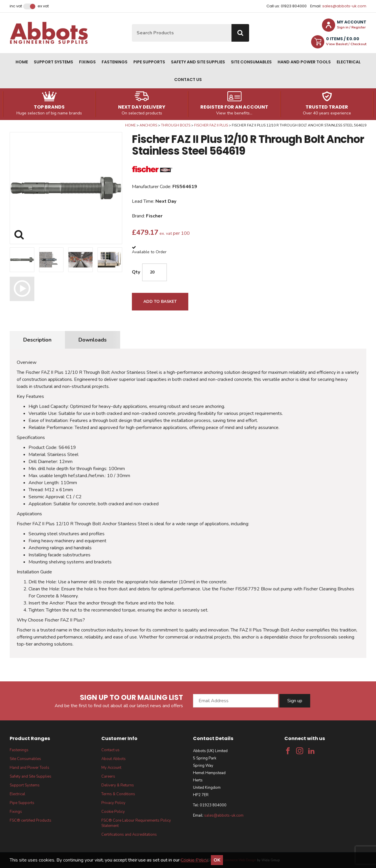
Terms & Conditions (118, 794)
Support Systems (53, 62)
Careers (108, 776)
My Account (111, 768)
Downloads (93, 340)
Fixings (87, 62)
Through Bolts (176, 125)
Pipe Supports (149, 62)
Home (22, 62)
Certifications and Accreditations (129, 835)
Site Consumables (251, 62)
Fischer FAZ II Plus (211, 125)
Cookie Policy (113, 812)
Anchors (148, 125)
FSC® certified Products (31, 820)
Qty (136, 272)
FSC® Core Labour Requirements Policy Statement (136, 823)
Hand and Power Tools (304, 62)
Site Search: (132, 24)
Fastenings (115, 62)
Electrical (349, 62)
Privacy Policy (113, 803)
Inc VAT (16, 6)
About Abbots (114, 759)
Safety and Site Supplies (198, 62)
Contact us (188, 80)
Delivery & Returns (118, 785)
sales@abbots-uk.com (344, 6)
